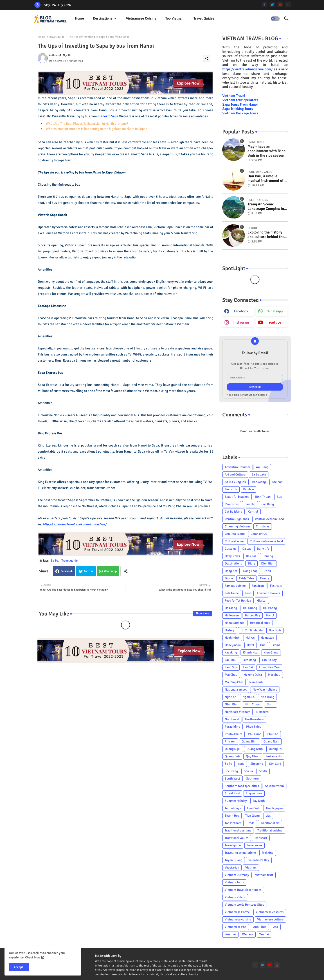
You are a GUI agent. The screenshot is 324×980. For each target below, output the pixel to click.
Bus (279, 497)
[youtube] (280, 4)
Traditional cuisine (270, 830)
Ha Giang (231, 608)
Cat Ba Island (233, 512)
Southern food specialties (242, 786)
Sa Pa (55, 561)
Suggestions (254, 793)
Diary (252, 563)
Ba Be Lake (259, 474)
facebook (241, 311)
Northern (262, 712)
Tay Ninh (259, 801)
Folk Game (232, 593)
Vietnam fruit (264, 875)
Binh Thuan (263, 497)
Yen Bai (264, 934)
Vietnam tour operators (240, 100)
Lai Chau (231, 660)
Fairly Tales (246, 578)
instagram (241, 322)
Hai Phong (270, 608)
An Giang (262, 467)
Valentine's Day (259, 860)
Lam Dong (249, 660)
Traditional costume (238, 830)
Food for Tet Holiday (238, 601)
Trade (251, 823)
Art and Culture (235, 474)
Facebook (67, 571)
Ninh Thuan (253, 704)
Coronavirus (259, 534)
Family (265, 578)
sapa (241, 764)
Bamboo (249, 489)
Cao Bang (268, 504)
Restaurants (274, 756)
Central (253, 512)
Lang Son (231, 667)
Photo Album (233, 734)
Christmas (263, 526)
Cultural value (234, 541)
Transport (261, 838)
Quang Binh (250, 741)
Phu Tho (273, 734)
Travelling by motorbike (240, 853)
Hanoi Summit (234, 623)
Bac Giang (259, 482)
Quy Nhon (253, 756)
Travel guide (57, 37)
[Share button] (126, 571)
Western (248, 934)
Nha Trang (267, 697)
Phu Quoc (255, 734)
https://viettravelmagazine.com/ (247, 69)
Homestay (267, 638)
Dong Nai (231, 571)
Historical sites (260, 623)
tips (268, 816)
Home (79, 18)
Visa (275, 927)
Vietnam (251, 868)
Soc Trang (231, 771)
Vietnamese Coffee (237, 912)
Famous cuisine (235, 586)
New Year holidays (265, 690)
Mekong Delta (253, 675)
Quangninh (232, 756)
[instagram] (288, 4)
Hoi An (250, 638)
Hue (263, 645)
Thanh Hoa (232, 816)
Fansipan (258, 586)
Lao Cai (248, 667)
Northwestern (254, 719)
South (263, 771)
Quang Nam (271, 741)
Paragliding (232, 727)
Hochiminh (232, 638)
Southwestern (274, 786)
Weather (230, 934)
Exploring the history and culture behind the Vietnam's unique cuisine (266, 235)
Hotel (250, 645)
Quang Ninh (255, 749)
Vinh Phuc (259, 927)
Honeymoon (233, 645)
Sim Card (275, 764)
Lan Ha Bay (269, 660)
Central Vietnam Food (269, 519)
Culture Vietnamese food (266, 541)
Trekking (268, 853)
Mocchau (274, 675)
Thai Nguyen (274, 808)
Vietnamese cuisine (141, 18)
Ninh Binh (232, 704)
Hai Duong (250, 608)
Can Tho (250, 504)
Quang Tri (275, 749)
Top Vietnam (175, 18)
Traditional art (270, 823)
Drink (267, 571)
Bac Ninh (231, 489)
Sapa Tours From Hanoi (240, 104)
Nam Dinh (256, 682)
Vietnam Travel (234, 96)
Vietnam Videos (235, 897)
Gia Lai (262, 601)
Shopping (257, 764)
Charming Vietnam (237, 526)
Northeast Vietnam (237, 712)
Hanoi (270, 615)
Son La (248, 771)
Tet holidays (233, 808)
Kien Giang (271, 652)
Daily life (263, 549)
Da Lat (247, 549)
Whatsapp (110, 571)
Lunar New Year (269, 667)
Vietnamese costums (270, 912)
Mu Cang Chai (234, 682)
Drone (229, 578)
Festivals (276, 586)
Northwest (232, 719)
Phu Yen (230, 741)
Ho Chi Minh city (252, 630)
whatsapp (275, 311)
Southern (252, 779)
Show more (202, 613)
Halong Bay (253, 615)
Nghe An (231, 697)
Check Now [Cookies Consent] (33, 957)
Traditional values (237, 838)
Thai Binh (253, 808)
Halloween (232, 615)
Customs (231, 549)
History (230, 630)
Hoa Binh (275, 630)
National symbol (236, 690)
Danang (268, 556)
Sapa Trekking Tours (238, 109)
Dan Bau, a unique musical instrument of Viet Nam (265, 179)
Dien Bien (268, 563)
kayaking (231, 652)
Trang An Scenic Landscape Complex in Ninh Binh (266, 207)
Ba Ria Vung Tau (235, 482)
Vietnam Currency (237, 875)
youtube (275, 322)
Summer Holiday (236, 801)
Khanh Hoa (250, 652)
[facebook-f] (264, 4)
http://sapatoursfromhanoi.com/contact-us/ (75, 524)
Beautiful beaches (237, 497)
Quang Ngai (233, 749)
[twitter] (272, 4)
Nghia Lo (249, 697)
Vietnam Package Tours (240, 113)
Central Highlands (237, 519)
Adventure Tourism (237, 467)
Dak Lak (251, 556)
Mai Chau (231, 675)
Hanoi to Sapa (108, 116)
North (271, 704)
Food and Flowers (269, 593)
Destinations (103, 18)
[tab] (79, 19)
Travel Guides (204, 18)
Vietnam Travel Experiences (243, 890)
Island (276, 645)
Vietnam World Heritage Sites (244, 905)
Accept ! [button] (19, 967)
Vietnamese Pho (236, 927)
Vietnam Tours (234, 882)
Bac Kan (277, 482)
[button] (275, 19)
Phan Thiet (253, 727)
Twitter (89, 571)
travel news (254, 845)
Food (248, 593)
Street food (232, 793)
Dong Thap (250, 571)
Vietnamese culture (270, 919)
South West (232, 779)
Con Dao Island (235, 534)
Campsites (232, 504)
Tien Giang (252, 816)
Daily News (232, 556)
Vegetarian (232, 868)
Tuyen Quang (234, 860)
